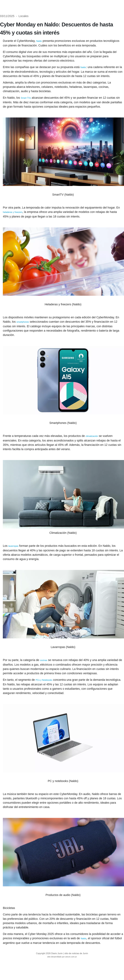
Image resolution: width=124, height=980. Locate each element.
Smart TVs (26, 98)
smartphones (23, 322)
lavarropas (13, 546)
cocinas (44, 660)
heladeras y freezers (13, 212)
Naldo (39, 41)
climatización (92, 436)
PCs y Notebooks (44, 680)
